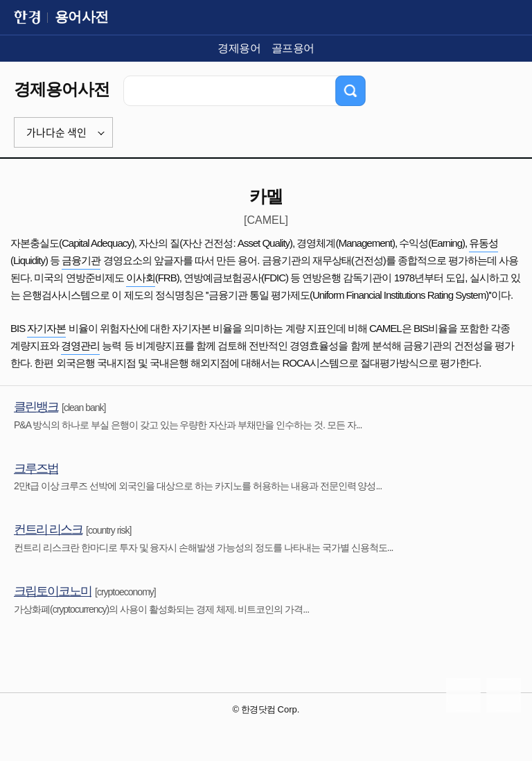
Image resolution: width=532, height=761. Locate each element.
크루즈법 (36, 469)
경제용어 (239, 48)
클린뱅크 (36, 407)
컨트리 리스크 (48, 530)
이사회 (141, 278)
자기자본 (46, 328)
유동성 (484, 243)
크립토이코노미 (53, 591)
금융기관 (81, 260)
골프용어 (293, 48)
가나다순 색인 (56, 132)
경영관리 (80, 345)
